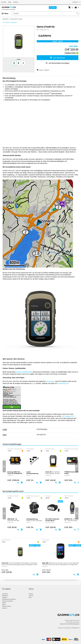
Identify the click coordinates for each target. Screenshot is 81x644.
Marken (16, 2)
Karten (4, 605)
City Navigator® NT (68, 416)
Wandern (6, 19)
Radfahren (5, 596)
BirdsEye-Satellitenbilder (24, 372)
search (78, 14)
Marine (4, 603)
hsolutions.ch (76, 628)
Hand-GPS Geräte (16, 19)
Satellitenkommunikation (9, 599)
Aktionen (5, 608)
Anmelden (53, 7)
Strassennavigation (7, 601)
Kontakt (4, 2)
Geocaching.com (63, 383)
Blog (10, 2)
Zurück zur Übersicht (10, 22)
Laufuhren (5, 594)
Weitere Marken (7, 606)
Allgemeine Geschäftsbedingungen (70, 624)
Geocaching (50, 381)
